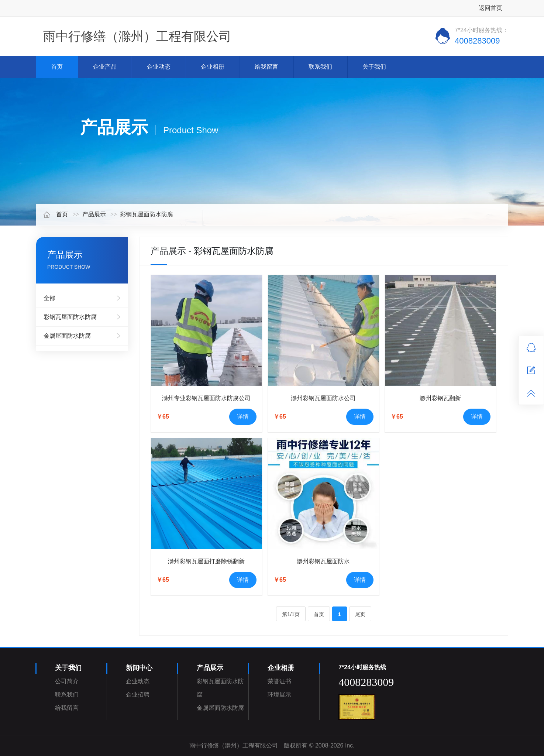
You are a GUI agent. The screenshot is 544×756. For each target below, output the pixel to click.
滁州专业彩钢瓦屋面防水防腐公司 (206, 398)
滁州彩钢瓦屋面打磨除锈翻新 (206, 561)
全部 (49, 298)
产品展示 (94, 214)
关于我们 (374, 67)
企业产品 (105, 67)
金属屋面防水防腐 (67, 336)
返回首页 (490, 8)
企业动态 (159, 67)
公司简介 (67, 681)
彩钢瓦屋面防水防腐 (147, 214)
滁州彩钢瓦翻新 (440, 398)
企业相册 (213, 67)
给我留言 (266, 67)
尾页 (360, 614)
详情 (243, 417)
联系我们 (320, 67)
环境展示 (279, 695)
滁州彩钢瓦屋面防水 (323, 561)
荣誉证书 (279, 681)
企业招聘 (138, 695)
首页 (57, 67)
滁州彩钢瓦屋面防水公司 (323, 398)
